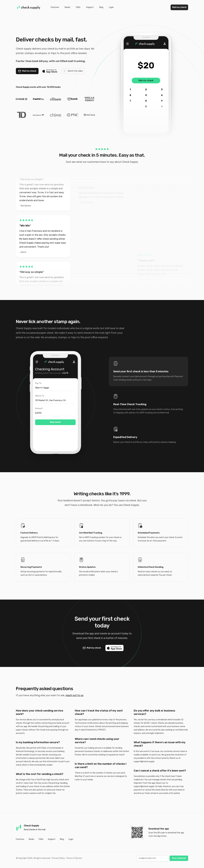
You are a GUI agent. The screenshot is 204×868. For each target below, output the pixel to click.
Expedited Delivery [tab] (125, 437)
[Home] (29, 7)
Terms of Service (74, 858)
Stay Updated (179, 858)
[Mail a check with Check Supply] (27, 71)
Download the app (159, 829)
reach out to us (74, 695)
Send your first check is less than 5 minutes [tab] (141, 371)
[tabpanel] (55, 405)
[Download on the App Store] (50, 71)
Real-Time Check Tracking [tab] (130, 404)
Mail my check (179, 7)
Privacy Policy (58, 858)
